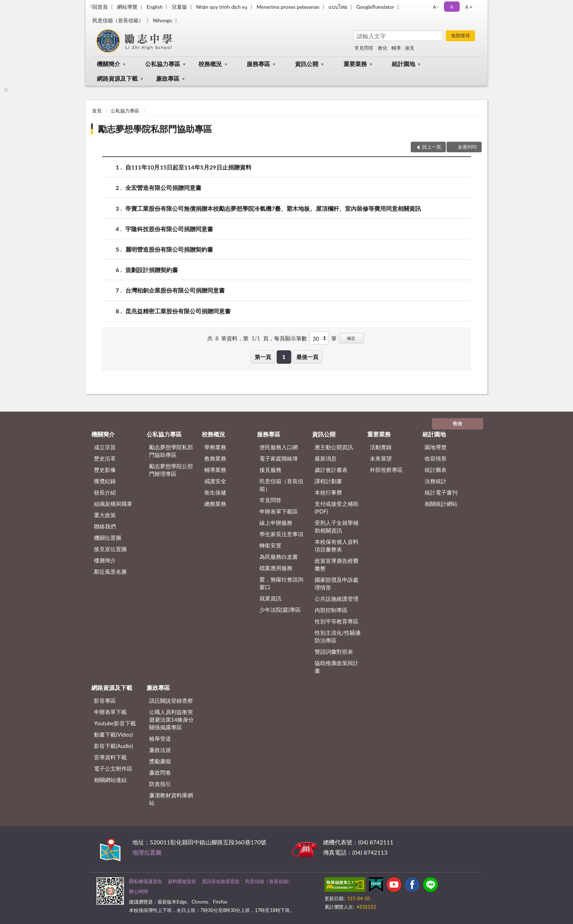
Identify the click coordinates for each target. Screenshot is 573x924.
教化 (383, 48)
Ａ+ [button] (468, 7)
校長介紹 (105, 492)
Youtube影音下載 (115, 723)
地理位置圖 (147, 852)
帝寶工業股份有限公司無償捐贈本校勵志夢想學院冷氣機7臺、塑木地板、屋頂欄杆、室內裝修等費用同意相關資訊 (273, 208)
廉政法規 (160, 750)
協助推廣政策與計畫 (337, 667)
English (155, 7)
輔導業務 (215, 470)
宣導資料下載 (110, 757)
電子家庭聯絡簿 (279, 458)
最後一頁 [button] (307, 357)
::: (91, 5)
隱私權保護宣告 (146, 881)
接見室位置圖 (110, 549)
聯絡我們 (105, 526)
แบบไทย (338, 7)
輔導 (396, 48)
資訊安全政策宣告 (221, 881)
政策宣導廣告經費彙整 (337, 564)
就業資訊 (270, 598)
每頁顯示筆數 (291, 338)
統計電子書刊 (441, 492)
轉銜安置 (270, 545)
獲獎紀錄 (105, 481)
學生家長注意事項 (281, 534)
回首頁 (100, 7)
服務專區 (258, 64)
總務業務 (215, 504)
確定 (351, 338)
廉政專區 (168, 78)
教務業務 (215, 458)
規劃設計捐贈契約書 (152, 270)
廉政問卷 (160, 772)
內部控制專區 (331, 610)
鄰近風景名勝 (110, 572)
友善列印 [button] (467, 147)
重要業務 (355, 64)
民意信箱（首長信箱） (118, 20)
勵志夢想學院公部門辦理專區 (171, 470)
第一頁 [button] (263, 357)
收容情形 (436, 458)
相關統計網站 (441, 504)
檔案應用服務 (276, 568)
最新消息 (326, 458)
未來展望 (381, 458)
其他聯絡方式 (412, 842)
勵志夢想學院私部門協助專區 (155, 129)
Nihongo (162, 20)
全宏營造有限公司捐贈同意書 (163, 188)
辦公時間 (138, 891)
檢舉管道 (160, 738)
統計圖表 (436, 470)
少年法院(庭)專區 (280, 610)
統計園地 (403, 64)
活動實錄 (381, 447)
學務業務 (215, 447)
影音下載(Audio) (113, 746)
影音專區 (105, 700)
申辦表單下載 (110, 712)
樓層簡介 (105, 560)
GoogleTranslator (375, 7)
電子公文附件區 (113, 768)
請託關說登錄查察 (171, 700)
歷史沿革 (105, 458)
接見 (410, 48)
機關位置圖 (108, 538)
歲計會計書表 (331, 470)
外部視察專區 (386, 470)
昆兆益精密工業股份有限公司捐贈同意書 (178, 311)
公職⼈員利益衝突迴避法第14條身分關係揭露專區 (171, 719)
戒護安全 (215, 481)
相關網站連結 (110, 780)
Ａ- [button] (435, 7)
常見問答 (364, 48)
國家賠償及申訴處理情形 (337, 583)
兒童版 (179, 7)
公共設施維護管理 (337, 599)
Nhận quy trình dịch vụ (222, 7)
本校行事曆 (328, 492)
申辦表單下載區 (279, 511)
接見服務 (270, 470)
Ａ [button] (452, 7)
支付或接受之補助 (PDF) (337, 507)
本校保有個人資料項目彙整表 (337, 545)
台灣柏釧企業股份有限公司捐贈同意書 (175, 290)
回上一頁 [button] (432, 147)
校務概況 (210, 64)
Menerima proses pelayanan (288, 7)
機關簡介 (109, 64)
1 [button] (284, 357)
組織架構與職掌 (113, 504)
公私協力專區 (163, 64)
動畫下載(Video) (113, 734)
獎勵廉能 (160, 761)
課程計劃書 (328, 481)
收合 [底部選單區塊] (458, 423)
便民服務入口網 (279, 447)
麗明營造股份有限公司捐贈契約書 (169, 249)
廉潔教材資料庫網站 (171, 799)
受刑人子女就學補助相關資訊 (337, 526)
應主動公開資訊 (334, 447)
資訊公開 (307, 64)
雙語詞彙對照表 (334, 652)
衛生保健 (215, 492)
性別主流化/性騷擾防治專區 (338, 636)
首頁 (97, 111)
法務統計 (436, 481)
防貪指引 (160, 784)
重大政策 (105, 515)
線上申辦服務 (276, 523)
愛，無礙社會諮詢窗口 (281, 583)
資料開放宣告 (182, 881)
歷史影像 (105, 470)
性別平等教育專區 (337, 621)
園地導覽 (436, 447)
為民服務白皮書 (279, 557)
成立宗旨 (105, 447)
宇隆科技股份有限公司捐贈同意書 (169, 229)
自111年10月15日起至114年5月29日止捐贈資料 (188, 167)
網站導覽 (127, 7)
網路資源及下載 (117, 78)
